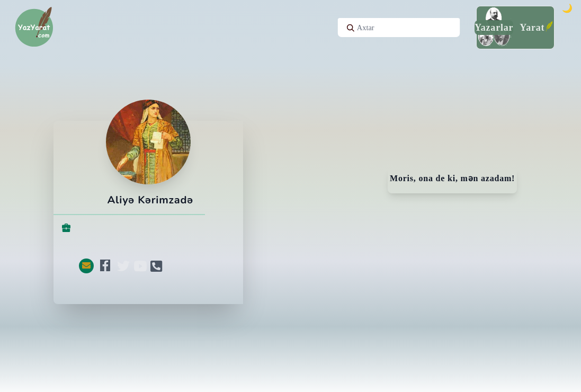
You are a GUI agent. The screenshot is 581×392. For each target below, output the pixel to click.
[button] (86, 266)
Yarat (532, 28)
